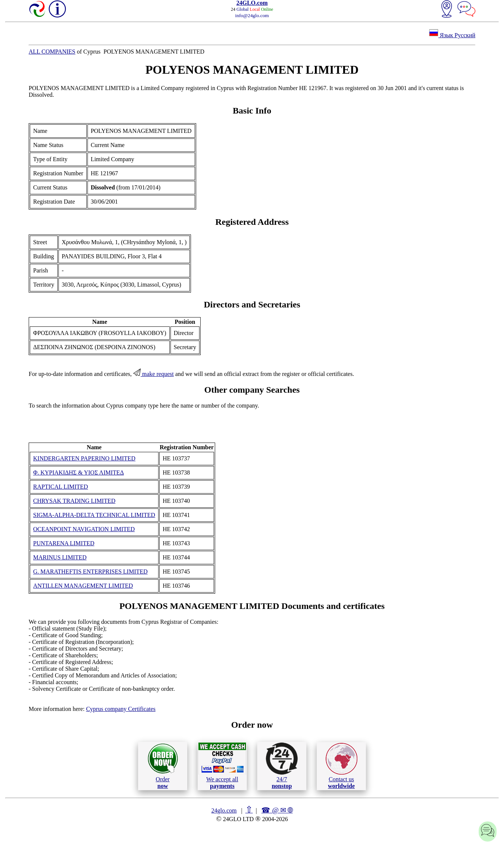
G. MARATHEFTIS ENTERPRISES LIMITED (90, 572)
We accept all (222, 766)
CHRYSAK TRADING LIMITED (74, 501)
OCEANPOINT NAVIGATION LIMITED (84, 529)
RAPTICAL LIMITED (60, 487)
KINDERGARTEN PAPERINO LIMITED (84, 458)
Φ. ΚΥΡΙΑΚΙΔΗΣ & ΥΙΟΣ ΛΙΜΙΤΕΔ (79, 473)
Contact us (342, 766)
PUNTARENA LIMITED (64, 543)
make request (154, 374)
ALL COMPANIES (52, 52)
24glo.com (224, 810)
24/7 (282, 766)
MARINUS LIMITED (60, 557)
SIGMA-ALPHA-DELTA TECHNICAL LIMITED (94, 515)
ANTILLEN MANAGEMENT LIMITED (83, 586)
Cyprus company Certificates (121, 709)
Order (163, 766)
